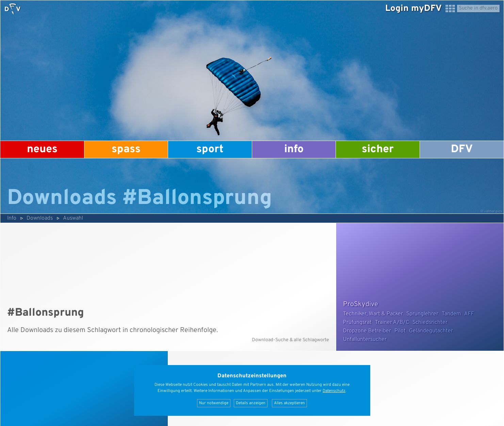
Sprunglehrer (422, 314)
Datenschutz (334, 391)
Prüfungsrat (357, 322)
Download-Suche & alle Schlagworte (290, 340)
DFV (462, 149)
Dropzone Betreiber (367, 331)
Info (294, 149)
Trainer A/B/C (392, 322)
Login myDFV (413, 9)
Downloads (40, 218)
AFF (469, 314)
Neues (42, 149)
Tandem (451, 314)
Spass (126, 149)
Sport (210, 149)
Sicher (378, 149)
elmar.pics (494, 211)
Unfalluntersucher (365, 340)
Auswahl (73, 218)
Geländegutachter (431, 331)
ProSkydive (361, 304)
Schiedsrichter (430, 322)
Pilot (400, 331)
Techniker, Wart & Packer (373, 314)
